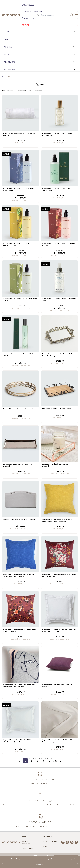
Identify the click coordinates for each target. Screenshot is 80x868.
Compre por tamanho (50, 12)
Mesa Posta (40, 69)
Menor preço (40, 90)
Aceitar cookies (40, 865)
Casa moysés (50, 5)
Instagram (67, 842)
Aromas (40, 47)
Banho (40, 39)
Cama (40, 32)
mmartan (11, 15)
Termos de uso (28, 848)
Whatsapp (63, 842)
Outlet (50, 25)
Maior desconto (25, 90)
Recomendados (8, 90)
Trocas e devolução (51, 841)
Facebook (76, 842)
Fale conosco (48, 836)
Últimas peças (50, 18)
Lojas (45, 846)
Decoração (40, 62)
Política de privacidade (26, 842)
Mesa (40, 54)
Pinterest (72, 842)
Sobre (24, 836)
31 (56, 761)
